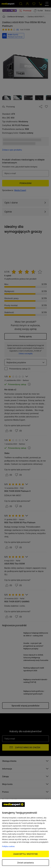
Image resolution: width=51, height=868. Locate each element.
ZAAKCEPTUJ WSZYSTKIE (26, 854)
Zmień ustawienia (25, 863)
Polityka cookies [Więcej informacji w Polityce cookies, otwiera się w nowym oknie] (8, 846)
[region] (26, 834)
